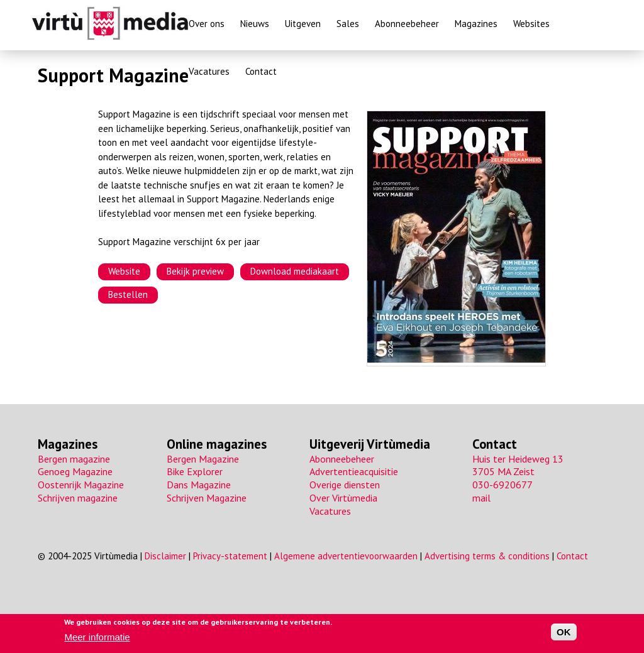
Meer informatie (97, 637)
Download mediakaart (295, 271)
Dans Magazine (199, 485)
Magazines (476, 24)
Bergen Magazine (203, 459)
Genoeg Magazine (75, 471)
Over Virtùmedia (343, 498)
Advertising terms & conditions (487, 556)
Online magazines (217, 444)
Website (124, 271)
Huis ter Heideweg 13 (518, 459)
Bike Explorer (195, 471)
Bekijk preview (195, 271)
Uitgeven (303, 24)
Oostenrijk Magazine (81, 485)
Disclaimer (165, 556)
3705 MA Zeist (503, 471)
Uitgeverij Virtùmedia (370, 444)
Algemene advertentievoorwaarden (346, 556)
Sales (348, 24)
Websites (531, 24)
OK (564, 633)
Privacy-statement (230, 556)
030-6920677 (502, 485)
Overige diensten (345, 485)
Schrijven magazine (78, 498)
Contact (261, 71)
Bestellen (128, 294)
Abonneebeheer (407, 24)
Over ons (207, 24)
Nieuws (255, 24)
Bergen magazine (74, 459)
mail (481, 498)
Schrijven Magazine (207, 498)
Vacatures (209, 71)
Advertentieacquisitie (354, 471)
